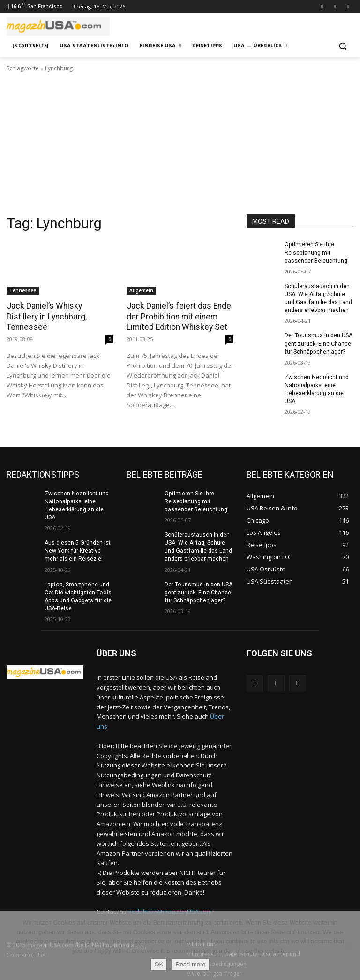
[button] (342, 46)
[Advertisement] (180, 144)
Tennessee (23, 290)
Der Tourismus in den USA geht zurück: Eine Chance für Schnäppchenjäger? (318, 342)
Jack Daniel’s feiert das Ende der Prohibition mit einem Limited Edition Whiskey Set (177, 316)
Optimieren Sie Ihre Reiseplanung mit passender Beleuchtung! (316, 252)
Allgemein (141, 290)
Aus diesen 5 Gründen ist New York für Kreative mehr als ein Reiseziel (77, 550)
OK (159, 964)
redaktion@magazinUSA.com (171, 910)
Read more (190, 964)
